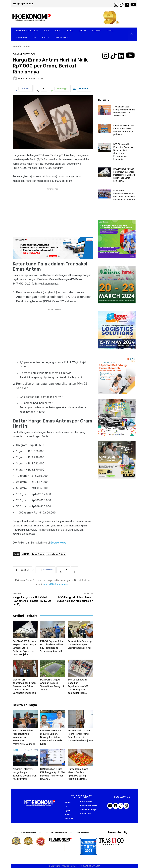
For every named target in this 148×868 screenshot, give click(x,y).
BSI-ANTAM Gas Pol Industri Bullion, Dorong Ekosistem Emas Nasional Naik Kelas (51, 737)
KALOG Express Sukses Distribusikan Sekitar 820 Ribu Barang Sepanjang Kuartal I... (53, 646)
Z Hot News (29, 54)
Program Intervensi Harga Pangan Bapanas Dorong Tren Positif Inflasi (25, 774)
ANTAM (26, 554)
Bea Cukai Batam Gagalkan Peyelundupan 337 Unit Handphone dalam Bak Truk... (78, 686)
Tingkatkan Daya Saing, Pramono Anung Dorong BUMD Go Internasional (124, 111)
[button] (131, 34)
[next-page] (105, 210)
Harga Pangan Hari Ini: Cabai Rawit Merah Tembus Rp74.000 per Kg (32, 601)
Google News (58, 543)
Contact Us (85, 813)
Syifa (24, 79)
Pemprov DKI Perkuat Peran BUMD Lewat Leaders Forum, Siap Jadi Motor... (124, 130)
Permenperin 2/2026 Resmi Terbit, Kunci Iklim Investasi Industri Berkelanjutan (80, 735)
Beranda (17, 46)
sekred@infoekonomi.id (56, 584)
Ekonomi (27, 46)
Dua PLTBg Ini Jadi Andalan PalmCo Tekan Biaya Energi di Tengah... (52, 685)
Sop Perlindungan (89, 809)
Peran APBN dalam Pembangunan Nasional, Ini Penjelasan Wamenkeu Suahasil (24, 737)
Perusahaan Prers (89, 805)
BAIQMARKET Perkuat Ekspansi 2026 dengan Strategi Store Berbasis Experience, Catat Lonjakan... (25, 648)
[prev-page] (100, 210)
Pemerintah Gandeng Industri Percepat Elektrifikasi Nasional (80, 644)
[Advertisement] (53, 214)
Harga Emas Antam (56, 554)
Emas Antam (38, 554)
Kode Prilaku (86, 802)
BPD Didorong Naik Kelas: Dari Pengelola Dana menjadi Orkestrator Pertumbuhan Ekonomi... (123, 152)
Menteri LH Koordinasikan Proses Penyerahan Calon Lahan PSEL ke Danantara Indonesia (25, 686)
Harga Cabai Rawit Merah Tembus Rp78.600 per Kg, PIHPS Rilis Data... (78, 774)
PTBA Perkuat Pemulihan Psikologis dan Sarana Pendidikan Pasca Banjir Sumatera (124, 195)
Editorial (69, 818)
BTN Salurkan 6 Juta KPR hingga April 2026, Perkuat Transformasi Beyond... (53, 774)
